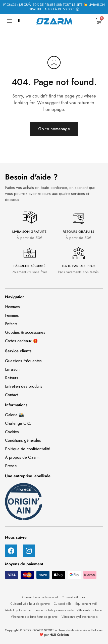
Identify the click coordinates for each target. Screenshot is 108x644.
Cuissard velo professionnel (41, 597)
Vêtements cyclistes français (79, 617)
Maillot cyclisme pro (19, 610)
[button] (19, 21)
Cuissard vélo (63, 604)
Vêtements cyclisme (90, 610)
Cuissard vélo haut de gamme (31, 604)
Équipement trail (87, 604)
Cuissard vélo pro (74, 597)
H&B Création (59, 635)
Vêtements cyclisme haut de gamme (35, 617)
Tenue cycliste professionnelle (54, 610)
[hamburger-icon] (9, 22)
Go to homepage (54, 129)
